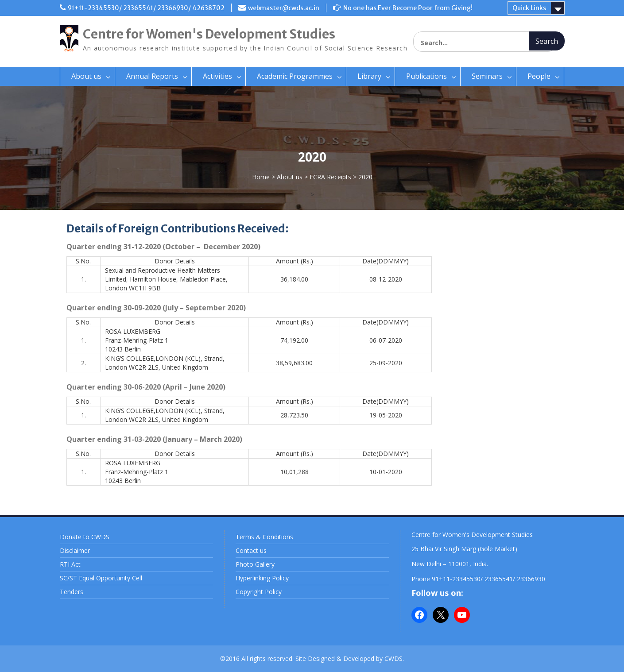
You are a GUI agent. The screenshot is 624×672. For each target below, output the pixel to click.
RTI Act (70, 564)
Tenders (72, 592)
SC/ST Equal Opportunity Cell (101, 578)
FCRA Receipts (330, 177)
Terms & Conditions (264, 537)
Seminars (487, 76)
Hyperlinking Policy (262, 578)
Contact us (251, 550)
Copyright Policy (259, 592)
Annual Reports (152, 76)
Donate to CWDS (85, 537)
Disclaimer (75, 550)
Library (369, 76)
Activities (217, 76)
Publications (426, 76)
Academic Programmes (295, 76)
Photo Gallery (255, 564)
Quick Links (529, 8)
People (539, 76)
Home (261, 177)
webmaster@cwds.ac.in (284, 8)
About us (86, 76)
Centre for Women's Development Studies (209, 34)
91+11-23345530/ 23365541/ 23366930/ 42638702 (146, 8)
